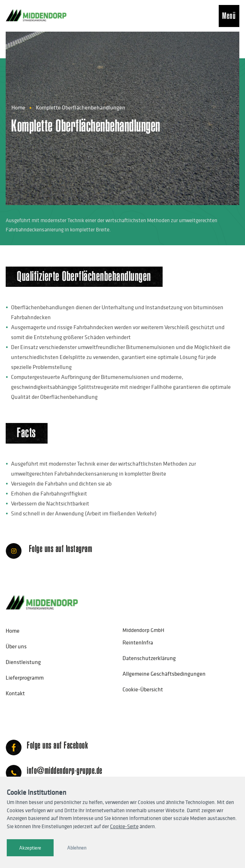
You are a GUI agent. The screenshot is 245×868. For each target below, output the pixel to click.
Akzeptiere (30, 848)
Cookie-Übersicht (143, 689)
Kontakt (15, 693)
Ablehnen (77, 848)
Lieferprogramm (25, 677)
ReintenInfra (138, 642)
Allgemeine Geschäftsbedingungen (164, 674)
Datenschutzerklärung (149, 658)
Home (18, 107)
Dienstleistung (23, 662)
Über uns (16, 646)
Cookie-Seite (124, 826)
